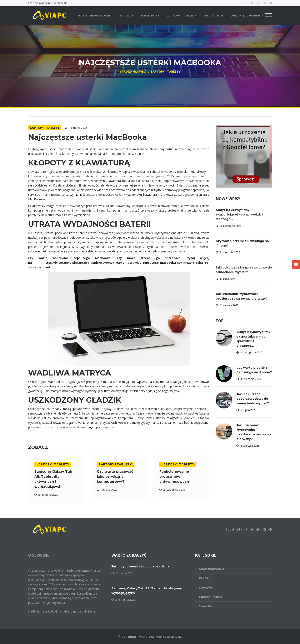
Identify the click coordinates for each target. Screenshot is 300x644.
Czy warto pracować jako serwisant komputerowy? (115, 477)
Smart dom (214, 15)
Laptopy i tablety (182, 15)
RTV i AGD (125, 15)
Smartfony (150, 15)
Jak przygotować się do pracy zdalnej (141, 566)
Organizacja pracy (247, 15)
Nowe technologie (94, 15)
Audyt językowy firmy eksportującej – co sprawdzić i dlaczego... (239, 214)
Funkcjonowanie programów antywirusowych (174, 477)
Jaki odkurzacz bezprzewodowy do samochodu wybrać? (253, 399)
